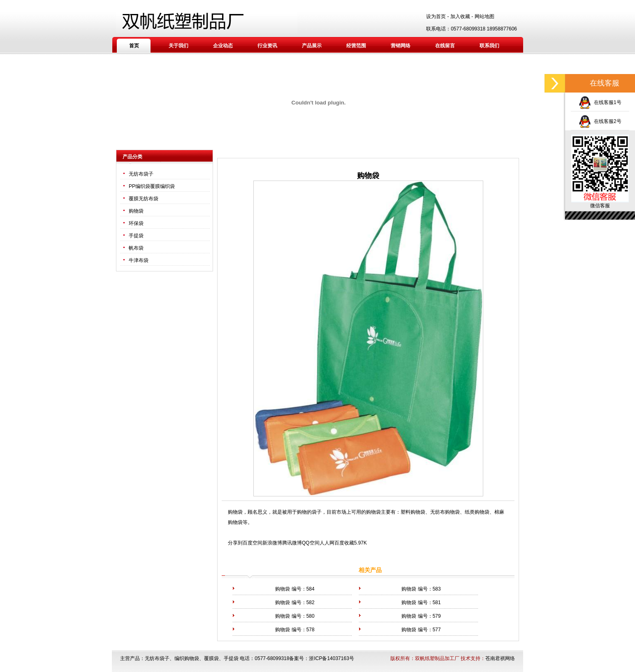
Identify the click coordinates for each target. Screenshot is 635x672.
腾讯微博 (292, 543)
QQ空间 (311, 543)
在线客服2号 (600, 121)
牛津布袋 (139, 260)
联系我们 (489, 46)
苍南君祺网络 (500, 658)
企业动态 (223, 46)
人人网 (327, 543)
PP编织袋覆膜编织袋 (152, 186)
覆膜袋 (211, 658)
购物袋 (136, 211)
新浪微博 (272, 543)
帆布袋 (136, 248)
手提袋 (136, 236)
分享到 (235, 543)
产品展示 (312, 46)
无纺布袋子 (141, 174)
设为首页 (436, 16)
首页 (134, 46)
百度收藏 (344, 543)
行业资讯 (267, 46)
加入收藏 (460, 16)
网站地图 (484, 16)
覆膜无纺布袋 (144, 199)
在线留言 (445, 46)
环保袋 (136, 223)
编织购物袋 (187, 658)
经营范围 (356, 46)
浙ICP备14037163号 (331, 658)
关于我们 (178, 46)
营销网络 (401, 46)
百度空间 (253, 543)
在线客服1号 (600, 102)
